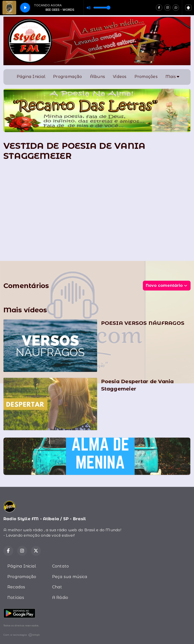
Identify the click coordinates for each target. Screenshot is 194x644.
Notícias (16, 598)
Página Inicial (31, 77)
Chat (57, 587)
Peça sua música (70, 577)
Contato (61, 566)
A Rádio (60, 598)
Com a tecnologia (22, 635)
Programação (68, 77)
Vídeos (120, 77)
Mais (172, 77)
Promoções (146, 77)
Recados (16, 587)
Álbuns (97, 77)
